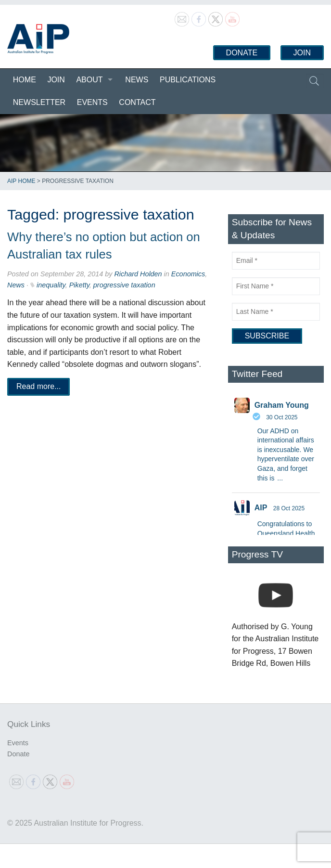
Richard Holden (138, 274)
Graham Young (282, 405)
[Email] (276, 261)
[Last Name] (276, 312)
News (137, 80)
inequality (51, 285)
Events (92, 102)
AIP (261, 508)
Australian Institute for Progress (38, 39)
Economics (188, 274)
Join (302, 53)
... (280, 478)
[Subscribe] (267, 336)
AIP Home (21, 181)
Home (25, 80)
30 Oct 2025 (282, 417)
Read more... (38, 386)
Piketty (79, 285)
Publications (188, 80)
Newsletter (39, 102)
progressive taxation (124, 285)
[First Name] (276, 286)
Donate (242, 53)
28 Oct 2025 (289, 508)
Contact (137, 102)
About (89, 80)
